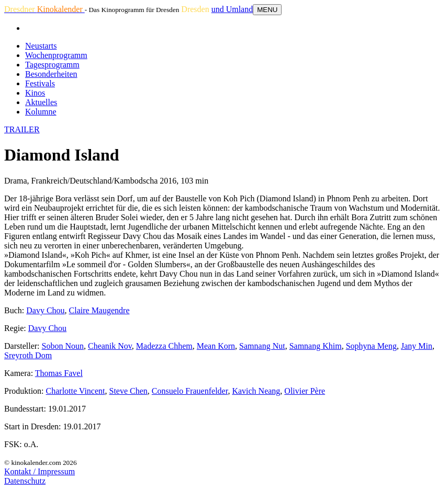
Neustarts (41, 46)
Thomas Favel (59, 373)
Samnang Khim (316, 346)
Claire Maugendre (99, 310)
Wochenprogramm (56, 55)
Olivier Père (305, 391)
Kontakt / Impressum (40, 471)
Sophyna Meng (371, 346)
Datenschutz (25, 481)
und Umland (232, 9)
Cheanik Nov (110, 346)
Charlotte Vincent (76, 391)
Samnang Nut (262, 346)
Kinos (35, 93)
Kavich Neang (256, 391)
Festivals (40, 83)
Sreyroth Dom (28, 355)
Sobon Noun (63, 346)
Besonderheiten (51, 74)
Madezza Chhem (164, 346)
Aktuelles (41, 102)
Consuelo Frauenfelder (190, 391)
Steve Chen (128, 391)
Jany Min (417, 346)
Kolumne (41, 112)
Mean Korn (216, 346)
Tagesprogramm (52, 65)
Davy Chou (45, 310)
